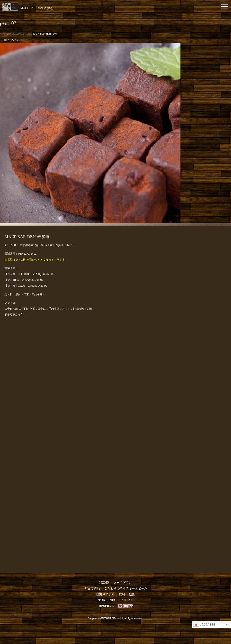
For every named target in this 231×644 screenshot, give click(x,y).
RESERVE (106, 606)
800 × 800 (39, 34)
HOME (104, 582)
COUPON (128, 600)
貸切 (122, 594)
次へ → (16, 40)
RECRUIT (125, 606)
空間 (132, 594)
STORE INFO (106, 600)
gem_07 (51, 34)
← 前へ (5, 40)
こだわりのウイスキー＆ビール (126, 588)
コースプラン (123, 582)
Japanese (204, 625)
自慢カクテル (105, 594)
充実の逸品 (92, 588)
